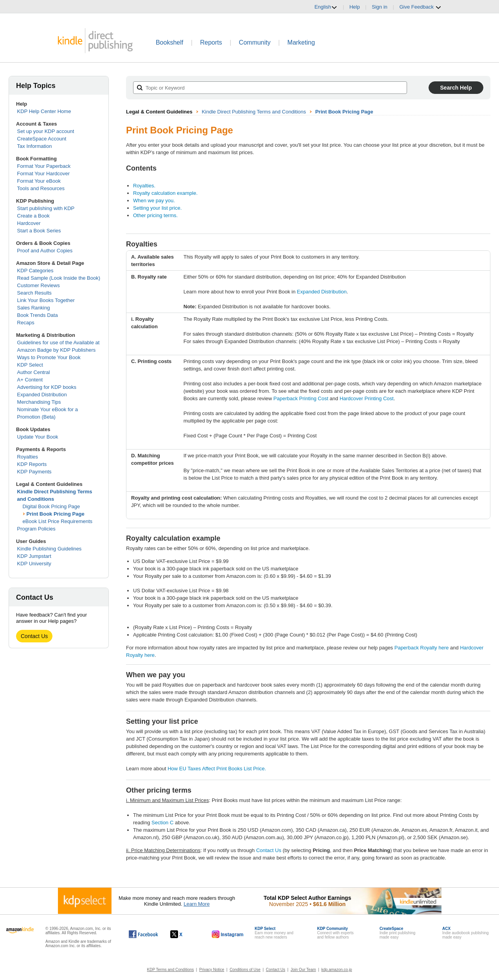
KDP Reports (32, 464)
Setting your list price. (157, 208)
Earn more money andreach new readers (274, 933)
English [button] (326, 7)
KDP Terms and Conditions (171, 970)
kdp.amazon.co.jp (337, 970)
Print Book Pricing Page (56, 514)
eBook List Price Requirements (58, 521)
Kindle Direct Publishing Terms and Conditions (254, 112)
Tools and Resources (41, 188)
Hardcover (29, 223)
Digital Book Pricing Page (51, 506)
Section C (162, 823)
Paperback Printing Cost (301, 398)
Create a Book (33, 216)
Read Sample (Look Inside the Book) (59, 278)
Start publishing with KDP (46, 208)
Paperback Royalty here (422, 648)
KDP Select (30, 365)
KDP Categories (35, 271)
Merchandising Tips (39, 402)
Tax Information (35, 146)
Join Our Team (303, 970)
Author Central (34, 372)
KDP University (34, 564)
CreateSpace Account (42, 139)
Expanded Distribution (42, 395)
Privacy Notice (212, 970)
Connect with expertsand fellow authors (335, 933)
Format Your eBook (39, 181)
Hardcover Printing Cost (367, 398)
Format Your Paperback (44, 166)
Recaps (26, 323)
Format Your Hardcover (43, 174)
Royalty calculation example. (165, 193)
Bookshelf (169, 42)
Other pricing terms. (155, 215)
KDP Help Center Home (44, 111)
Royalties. (144, 186)
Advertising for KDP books (47, 387)
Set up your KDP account (46, 131)
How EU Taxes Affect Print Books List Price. (217, 769)
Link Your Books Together (46, 300)
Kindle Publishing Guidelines (50, 549)
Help (355, 7)
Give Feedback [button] (420, 7)
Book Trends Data (38, 315)
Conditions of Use (245, 970)
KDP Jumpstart (34, 556)
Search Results (34, 293)
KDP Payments (34, 472)
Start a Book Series (39, 231)
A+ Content (30, 380)
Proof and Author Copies (45, 251)
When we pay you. (154, 200)
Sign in (380, 7)
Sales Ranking (34, 308)
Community (255, 42)
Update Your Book (38, 437)
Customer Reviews (39, 285)
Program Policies (36, 529)
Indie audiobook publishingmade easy (465, 933)
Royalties (28, 457)
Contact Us (34, 636)
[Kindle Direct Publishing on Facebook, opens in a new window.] (143, 934)
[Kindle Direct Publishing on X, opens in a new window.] (185, 934)
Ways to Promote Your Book (49, 357)
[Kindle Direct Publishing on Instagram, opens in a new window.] (228, 934)
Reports (211, 42)
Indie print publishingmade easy (398, 933)
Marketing (301, 42)
